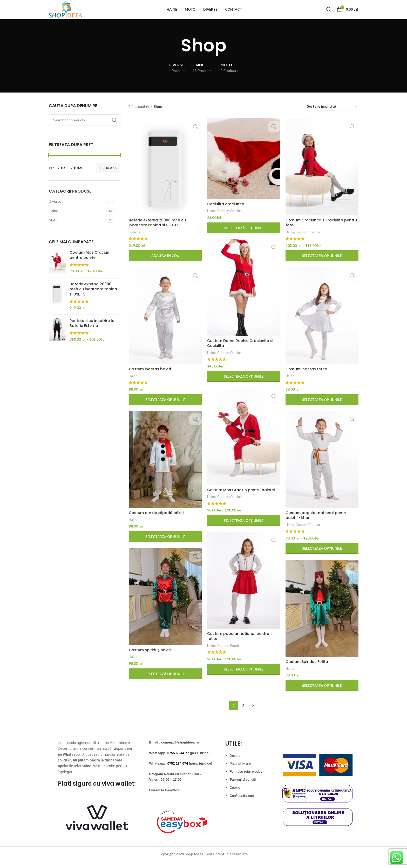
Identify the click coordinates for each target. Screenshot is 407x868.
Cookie (235, 794)
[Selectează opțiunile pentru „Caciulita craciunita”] (243, 236)
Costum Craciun (229, 219)
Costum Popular (307, 533)
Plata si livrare (240, 770)
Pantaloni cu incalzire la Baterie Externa (92, 331)
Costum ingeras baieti (149, 378)
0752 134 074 (178, 770)
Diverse (55, 209)
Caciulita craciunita (225, 213)
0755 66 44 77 (178, 759)
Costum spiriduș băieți (149, 659)
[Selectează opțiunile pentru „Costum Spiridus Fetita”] (322, 694)
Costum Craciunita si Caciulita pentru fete (321, 231)
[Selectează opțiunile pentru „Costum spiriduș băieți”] (165, 682)
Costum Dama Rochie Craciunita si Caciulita (240, 352)
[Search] (329, 14)
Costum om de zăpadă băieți (156, 521)
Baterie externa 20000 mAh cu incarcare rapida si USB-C (93, 297)
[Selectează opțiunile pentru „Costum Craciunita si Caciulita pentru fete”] (322, 265)
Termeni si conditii (243, 786)
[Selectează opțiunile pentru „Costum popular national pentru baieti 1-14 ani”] (322, 557)
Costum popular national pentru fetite (243, 642)
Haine (53, 219)
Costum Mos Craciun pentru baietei (89, 263)
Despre (235, 762)
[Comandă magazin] (332, 115)
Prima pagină (139, 114)
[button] (165, 265)
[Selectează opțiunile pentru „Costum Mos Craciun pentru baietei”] (243, 529)
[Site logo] (71, 13)
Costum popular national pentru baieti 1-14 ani (316, 524)
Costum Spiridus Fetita (306, 670)
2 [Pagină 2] (243, 712)
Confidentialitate (242, 802)
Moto (53, 228)
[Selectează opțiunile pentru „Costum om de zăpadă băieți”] (165, 545)
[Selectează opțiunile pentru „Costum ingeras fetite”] (322, 408)
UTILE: (234, 750)
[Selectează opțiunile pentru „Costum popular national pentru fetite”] (243, 673)
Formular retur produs (246, 778)
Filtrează (108, 176)
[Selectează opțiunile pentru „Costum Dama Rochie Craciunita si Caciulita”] (243, 385)
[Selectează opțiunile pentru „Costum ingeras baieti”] (165, 408)
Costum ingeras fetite (306, 378)
